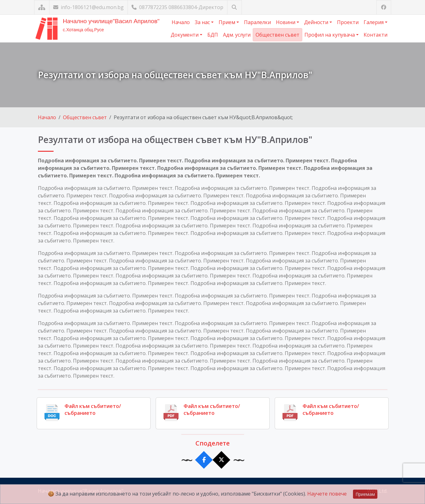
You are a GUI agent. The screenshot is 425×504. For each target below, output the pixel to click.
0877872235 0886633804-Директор (177, 7)
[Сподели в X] (221, 460)
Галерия (374, 22)
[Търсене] (234, 7)
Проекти (348, 22)
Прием (228, 22)
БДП (213, 35)
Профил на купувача (330, 35)
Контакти (376, 35)
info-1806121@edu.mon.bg (88, 7)
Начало (181, 22)
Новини (286, 22)
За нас (203, 22)
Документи (185, 35)
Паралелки (257, 22)
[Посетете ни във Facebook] (384, 7)
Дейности (317, 22)
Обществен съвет (277, 35)
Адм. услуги (237, 35)
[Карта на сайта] (42, 7)
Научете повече (327, 494)
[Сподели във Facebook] (204, 460)
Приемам (365, 494)
